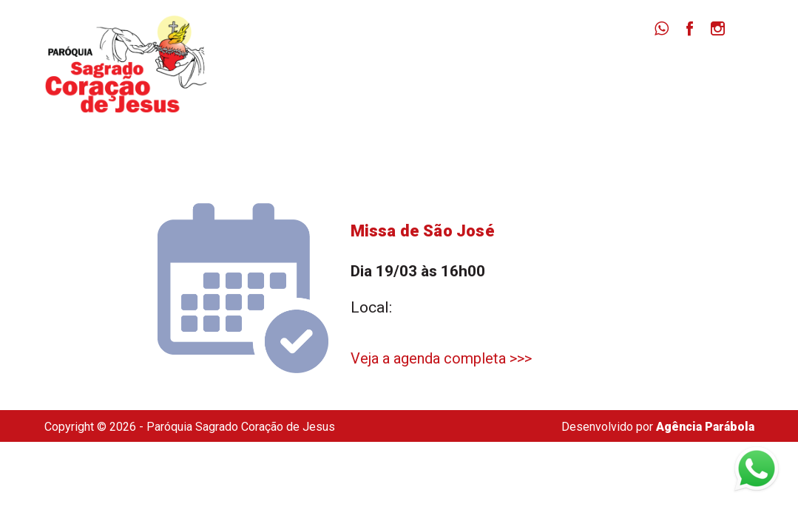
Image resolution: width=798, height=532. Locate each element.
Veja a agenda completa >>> (441, 358)
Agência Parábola (705, 427)
